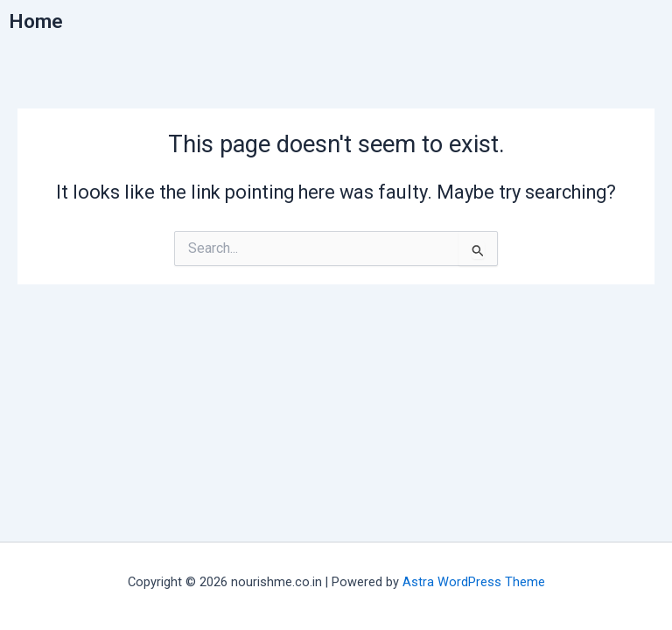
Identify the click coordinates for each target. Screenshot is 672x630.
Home (36, 21)
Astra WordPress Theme (474, 582)
